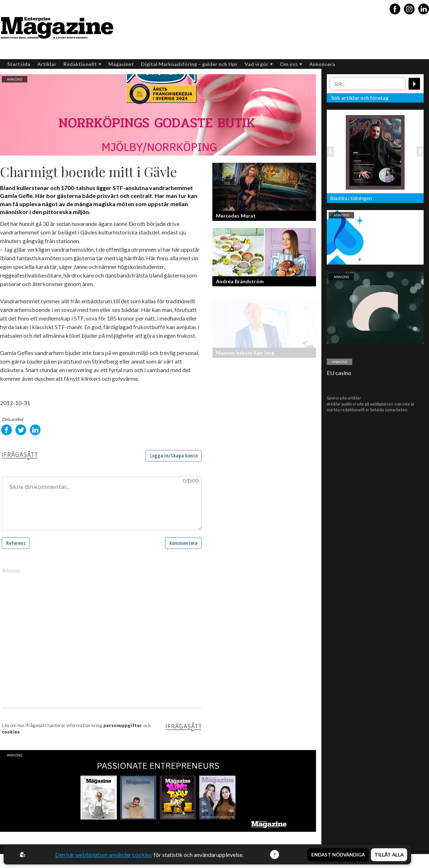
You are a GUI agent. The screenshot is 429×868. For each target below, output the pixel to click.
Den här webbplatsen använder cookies (103, 855)
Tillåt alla (389, 855)
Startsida (19, 64)
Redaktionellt (82, 64)
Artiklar (47, 64)
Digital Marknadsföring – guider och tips (189, 64)
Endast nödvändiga (338, 855)
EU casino (339, 373)
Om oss (291, 64)
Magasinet (121, 64)
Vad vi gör (259, 64)
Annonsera (322, 64)
